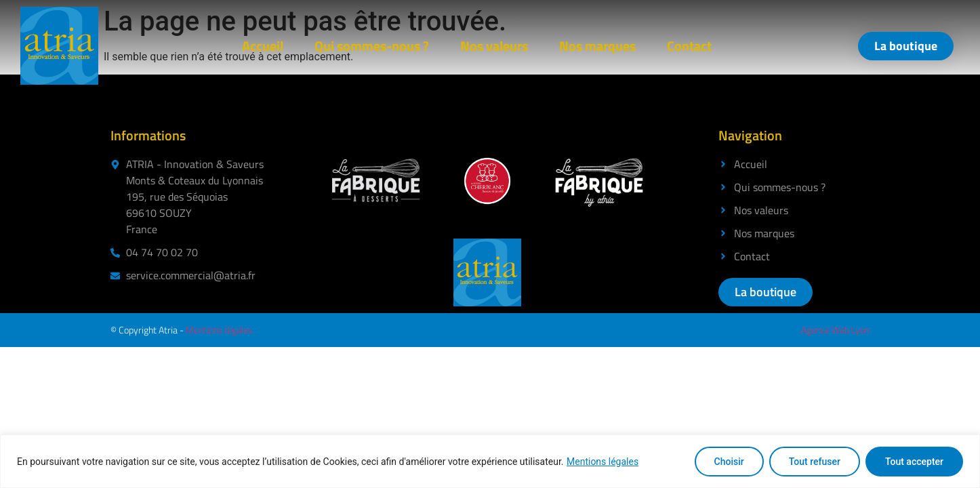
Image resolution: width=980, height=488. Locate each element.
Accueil (263, 46)
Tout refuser (815, 462)
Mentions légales (603, 462)
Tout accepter (914, 462)
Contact (689, 46)
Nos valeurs (494, 46)
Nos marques (597, 46)
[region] (490, 461)
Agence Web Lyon (835, 330)
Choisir (729, 462)
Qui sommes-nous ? (372, 46)
